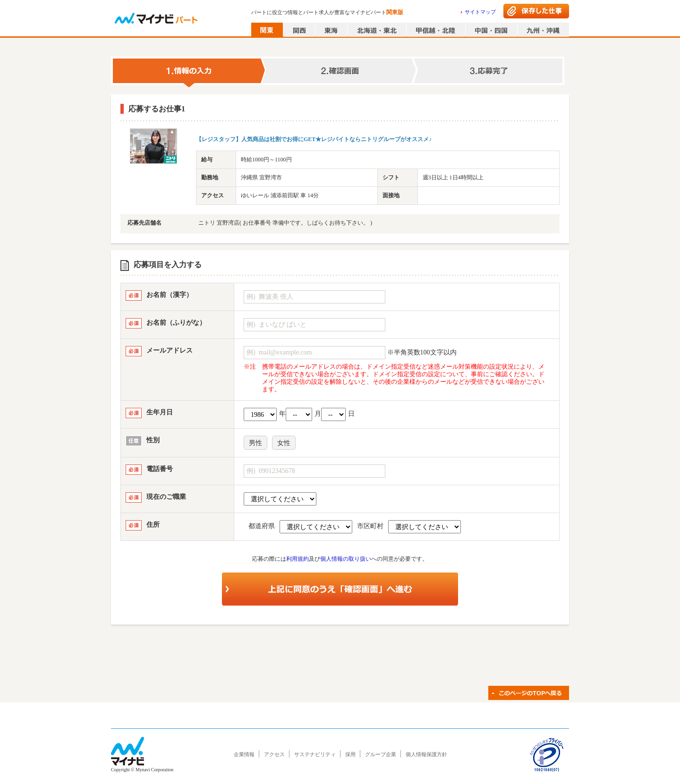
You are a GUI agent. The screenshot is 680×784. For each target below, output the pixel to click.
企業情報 (244, 754)
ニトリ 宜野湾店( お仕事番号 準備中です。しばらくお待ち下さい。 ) (285, 223)
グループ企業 (381, 754)
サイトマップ (480, 12)
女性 (284, 443)
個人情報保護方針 (426, 754)
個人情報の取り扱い (346, 559)
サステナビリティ (315, 754)
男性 (255, 443)
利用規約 (297, 559)
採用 (350, 754)
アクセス (274, 754)
